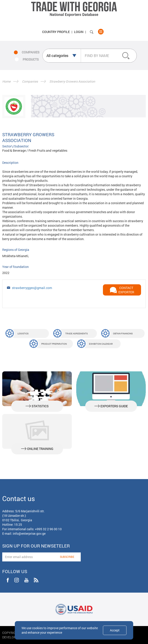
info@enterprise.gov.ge (29, 533)
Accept (115, 630)
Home (6, 81)
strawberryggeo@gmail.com (32, 288)
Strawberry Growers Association (72, 81)
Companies (30, 81)
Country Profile (56, 32)
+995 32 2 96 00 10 (48, 529)
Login (79, 32)
